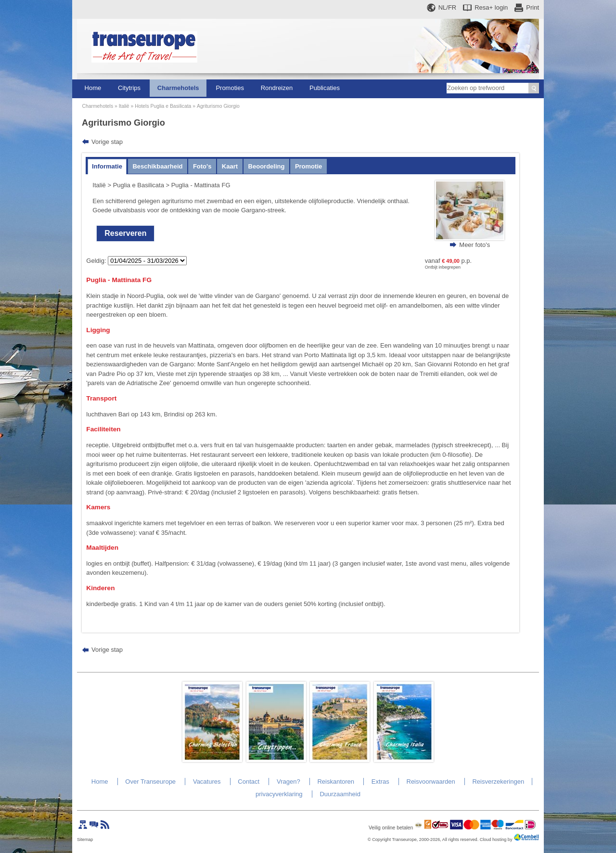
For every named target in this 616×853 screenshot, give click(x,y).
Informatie (107, 166)
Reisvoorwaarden (431, 782)
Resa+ (491, 7)
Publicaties (325, 88)
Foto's (202, 166)
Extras (380, 782)
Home (93, 88)
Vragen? (289, 782)
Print (533, 7)
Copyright (381, 840)
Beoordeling (267, 166)
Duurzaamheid (340, 794)
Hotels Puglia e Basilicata (163, 106)
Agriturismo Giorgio (218, 106)
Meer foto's (475, 245)
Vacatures (207, 782)
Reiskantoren (336, 782)
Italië (124, 106)
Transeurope (404, 840)
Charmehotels (178, 88)
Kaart (230, 166)
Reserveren (125, 233)
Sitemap (85, 840)
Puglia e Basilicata (139, 185)
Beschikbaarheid (157, 166)
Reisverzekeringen (498, 782)
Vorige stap (107, 142)
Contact (249, 782)
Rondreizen (277, 88)
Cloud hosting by (496, 840)
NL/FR (448, 7)
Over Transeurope (150, 782)
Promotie (308, 166)
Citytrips (129, 88)
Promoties (230, 88)
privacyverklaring (279, 794)
